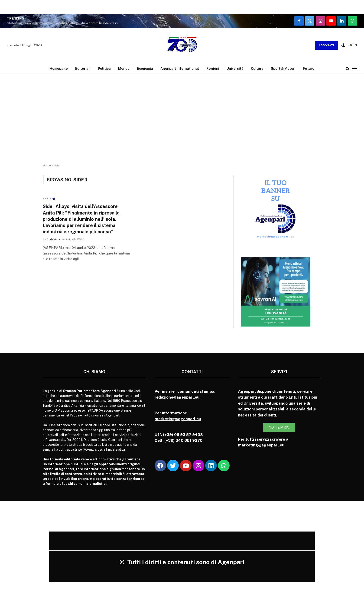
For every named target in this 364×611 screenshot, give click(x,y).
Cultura (257, 68)
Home (47, 165)
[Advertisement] (182, 123)
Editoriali (83, 68)
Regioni (213, 68)
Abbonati (326, 45)
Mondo (124, 68)
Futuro (309, 68)
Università (235, 68)
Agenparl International (180, 68)
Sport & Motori (283, 68)
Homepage (59, 68)
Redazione (54, 239)
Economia (145, 68)
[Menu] (355, 68)
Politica (104, 68)
